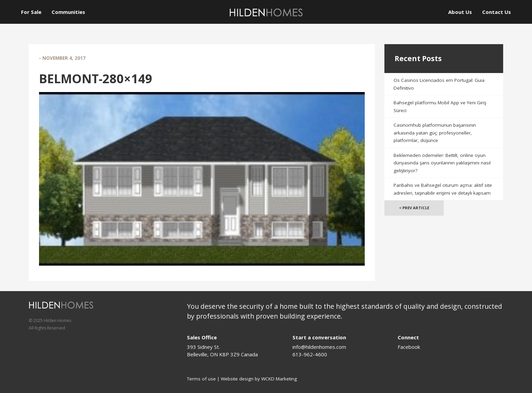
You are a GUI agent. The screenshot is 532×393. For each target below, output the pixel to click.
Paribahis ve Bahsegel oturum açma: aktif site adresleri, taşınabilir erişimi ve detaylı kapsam (443, 189)
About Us (460, 12)
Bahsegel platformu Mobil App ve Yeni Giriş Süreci (440, 106)
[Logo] (266, 12)
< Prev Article (414, 208)
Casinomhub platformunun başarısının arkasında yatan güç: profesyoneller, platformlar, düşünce (435, 133)
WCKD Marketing (279, 379)
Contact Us (497, 12)
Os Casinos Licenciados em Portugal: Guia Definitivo (439, 84)
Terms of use (201, 379)
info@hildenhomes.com (319, 347)
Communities (68, 12)
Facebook (409, 347)
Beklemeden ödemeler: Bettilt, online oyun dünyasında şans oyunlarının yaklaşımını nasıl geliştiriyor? (442, 163)
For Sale (31, 12)
